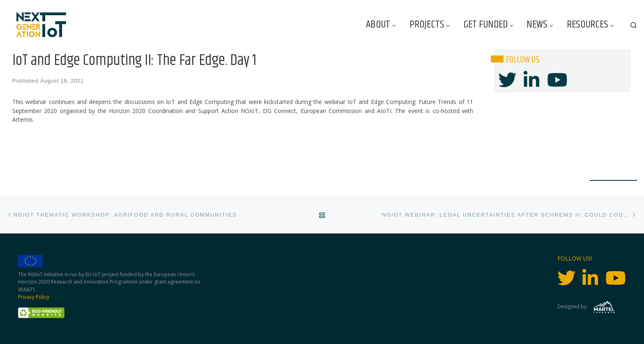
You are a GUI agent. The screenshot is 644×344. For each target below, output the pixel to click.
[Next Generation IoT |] (41, 25)
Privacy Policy (34, 297)
